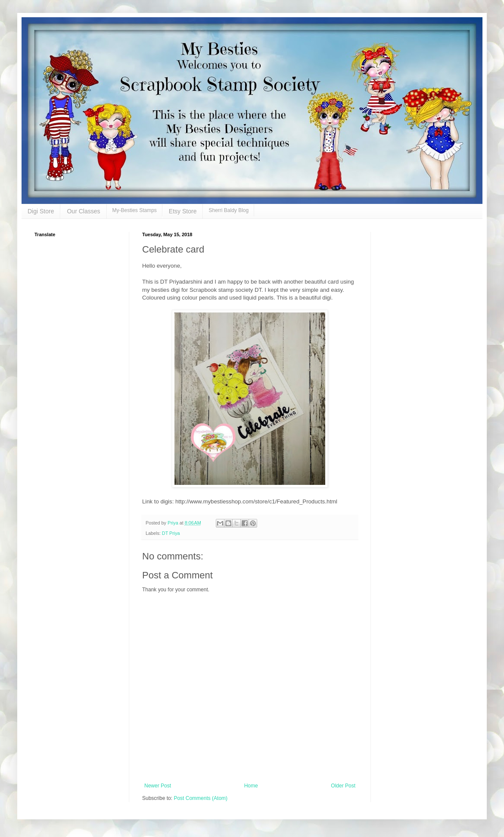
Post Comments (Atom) (201, 798)
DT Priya (171, 533)
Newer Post (158, 786)
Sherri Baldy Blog (229, 210)
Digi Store (41, 211)
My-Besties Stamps (135, 210)
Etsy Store (183, 211)
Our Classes (83, 211)
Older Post (343, 786)
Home (251, 786)
